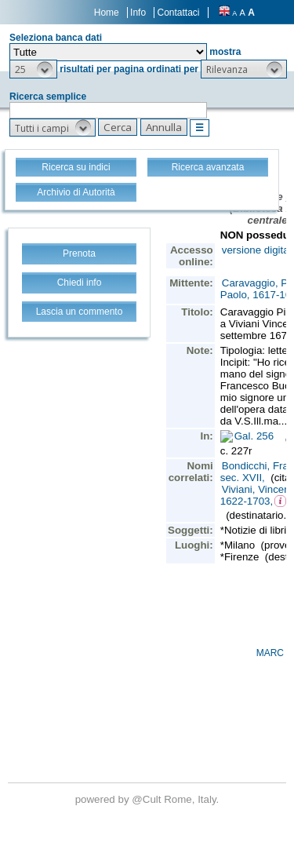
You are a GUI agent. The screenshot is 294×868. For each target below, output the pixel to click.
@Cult (148, 799)
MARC (270, 653)
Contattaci (178, 13)
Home (107, 13)
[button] (33, 69)
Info (138, 13)
